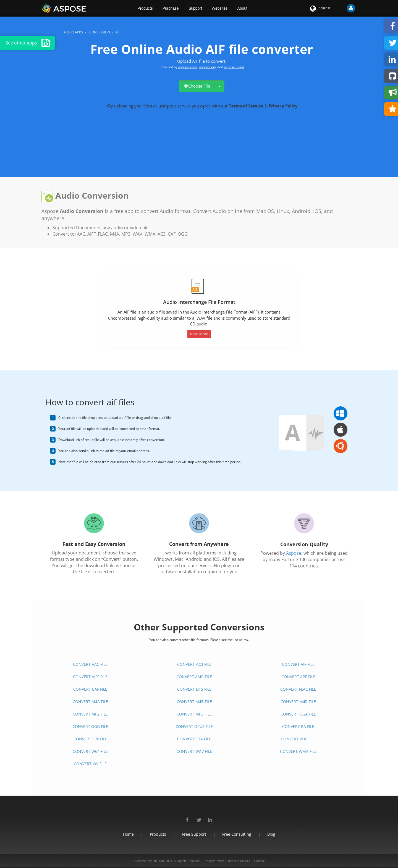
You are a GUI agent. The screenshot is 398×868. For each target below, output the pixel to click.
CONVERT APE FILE (298, 677)
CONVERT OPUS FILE (194, 726)
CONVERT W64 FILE (90, 751)
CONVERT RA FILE (298, 726)
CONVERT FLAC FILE (298, 689)
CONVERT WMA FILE (298, 751)
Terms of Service (247, 106)
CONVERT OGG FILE (90, 726)
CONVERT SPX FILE (90, 739)
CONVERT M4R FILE (298, 702)
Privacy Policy (283, 106)
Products (145, 8)
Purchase (171, 8)
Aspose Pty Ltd (146, 861)
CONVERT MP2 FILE (90, 714)
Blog (271, 834)
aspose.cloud (234, 67)
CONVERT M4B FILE (194, 702)
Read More (199, 334)
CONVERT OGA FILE (298, 714)
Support (195, 8)
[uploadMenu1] (219, 86)
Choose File (197, 86)
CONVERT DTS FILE (194, 689)
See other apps (28, 43)
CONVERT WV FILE (90, 764)
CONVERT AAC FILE (90, 664)
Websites (220, 8)
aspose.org (208, 67)
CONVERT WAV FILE (194, 751)
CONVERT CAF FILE (90, 689)
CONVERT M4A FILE (90, 702)
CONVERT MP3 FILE (194, 714)
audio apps (73, 32)
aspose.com (188, 67)
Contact (259, 861)
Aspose (294, 553)
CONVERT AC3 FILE (194, 664)
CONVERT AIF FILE (298, 664)
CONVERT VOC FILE (298, 739)
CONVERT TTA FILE (194, 739)
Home (128, 834)
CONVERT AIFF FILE (90, 677)
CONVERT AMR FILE (194, 677)
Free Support (194, 834)
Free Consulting (237, 834)
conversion (100, 32)
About (242, 8)
